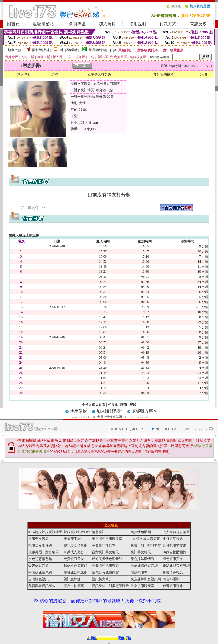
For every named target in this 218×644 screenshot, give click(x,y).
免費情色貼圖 (141, 532)
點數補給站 (43, 24)
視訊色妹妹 (72, 579)
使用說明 (138, 24)
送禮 (54, 74)
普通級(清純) (98, 50)
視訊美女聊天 (38, 539)
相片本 (113, 405)
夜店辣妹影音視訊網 (146, 579)
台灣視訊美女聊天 (105, 552)
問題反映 (198, 24)
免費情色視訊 (173, 572)
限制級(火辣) (42, 50)
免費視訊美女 (74, 559)
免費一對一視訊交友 (146, 545)
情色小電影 (171, 579)
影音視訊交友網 (174, 545)
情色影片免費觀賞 (105, 572)
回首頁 (13, 24)
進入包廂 (24, 74)
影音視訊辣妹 (173, 586)
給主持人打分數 (99, 74)
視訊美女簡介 (102, 579)
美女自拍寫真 (74, 586)
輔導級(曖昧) (70, 50)
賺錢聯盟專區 (144, 411)
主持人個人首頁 (94, 405)
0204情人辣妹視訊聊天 (45, 532)
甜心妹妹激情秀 (142, 559)
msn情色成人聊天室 (145, 539)
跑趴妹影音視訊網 (176, 566)
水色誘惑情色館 (40, 559)
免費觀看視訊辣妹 (42, 586)
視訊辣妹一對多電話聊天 (110, 586)
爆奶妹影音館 (38, 566)
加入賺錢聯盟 (109, 411)
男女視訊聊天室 (142, 586)
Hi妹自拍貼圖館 (174, 552)
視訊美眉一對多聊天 (44, 552)
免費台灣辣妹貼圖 (110, 417)
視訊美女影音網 (40, 545)
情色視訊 (99, 532)
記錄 (133, 405)
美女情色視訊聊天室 (107, 539)
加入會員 (107, 24)
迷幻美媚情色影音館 (107, 559)
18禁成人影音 (74, 552)
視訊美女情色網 (76, 545)
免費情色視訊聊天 (105, 566)
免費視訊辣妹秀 (104, 545)
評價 (124, 405)
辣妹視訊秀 (139, 572)
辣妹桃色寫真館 (76, 566)
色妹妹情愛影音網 (144, 566)
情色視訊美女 (173, 559)
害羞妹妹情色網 (40, 572)
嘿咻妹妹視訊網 (76, 572)
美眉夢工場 (72, 539)
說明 (204, 74)
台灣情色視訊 (38, 579)
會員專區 (77, 24)
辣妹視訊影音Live (77, 532)
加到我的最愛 (163, 74)
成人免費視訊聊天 (176, 532)
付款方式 (168, 24)
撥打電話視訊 (173, 539)
